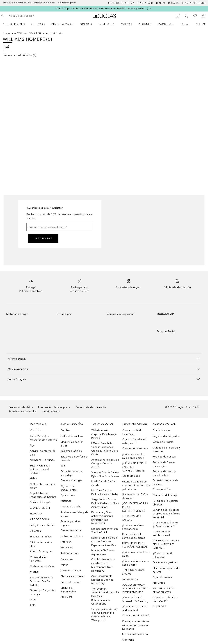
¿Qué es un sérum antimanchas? (133, 527)
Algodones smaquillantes (69, 488)
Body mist (66, 548)
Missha (34, 572)
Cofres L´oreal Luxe (72, 436)
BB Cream (36, 531)
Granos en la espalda (135, 634)
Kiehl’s (33, 478)
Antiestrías (67, 559)
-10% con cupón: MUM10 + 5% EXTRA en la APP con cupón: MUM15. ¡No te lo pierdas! (100, 8)
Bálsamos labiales (71, 451)
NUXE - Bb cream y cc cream (43, 486)
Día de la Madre (63, 24)
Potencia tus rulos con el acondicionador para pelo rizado (136, 485)
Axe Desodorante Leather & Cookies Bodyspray (102, 580)
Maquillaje (166, 24)
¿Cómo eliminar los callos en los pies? (133, 456)
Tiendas (161, 3)
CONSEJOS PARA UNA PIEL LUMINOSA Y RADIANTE (166, 544)
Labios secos (130, 579)
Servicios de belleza (121, 3)
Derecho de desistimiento (91, 407)
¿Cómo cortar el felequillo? (162, 555)
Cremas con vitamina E (135, 616)
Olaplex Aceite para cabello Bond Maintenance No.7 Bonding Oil (103, 565)
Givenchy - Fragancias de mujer (43, 592)
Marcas (126, 24)
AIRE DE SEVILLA (40, 519)
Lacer (33, 599)
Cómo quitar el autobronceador (163, 533)
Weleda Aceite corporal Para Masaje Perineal (104, 434)
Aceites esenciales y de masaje (75, 514)
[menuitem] (16, 24)
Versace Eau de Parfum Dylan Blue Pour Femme (105, 474)
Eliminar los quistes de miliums (166, 570)
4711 (33, 605)
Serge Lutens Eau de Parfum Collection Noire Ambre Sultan (105, 503)
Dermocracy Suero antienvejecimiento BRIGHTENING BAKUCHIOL (102, 518)
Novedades (107, 24)
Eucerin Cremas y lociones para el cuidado (40, 469)
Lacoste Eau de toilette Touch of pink (105, 531)
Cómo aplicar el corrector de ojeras (134, 536)
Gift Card (38, 24)
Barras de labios (70, 582)
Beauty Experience (194, 3)
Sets (63, 466)
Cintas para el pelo (72, 536)
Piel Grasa (159, 583)
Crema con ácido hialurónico (132, 432)
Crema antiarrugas (72, 480)
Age (32, 445)
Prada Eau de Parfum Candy (104, 483)
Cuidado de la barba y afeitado (166, 450)
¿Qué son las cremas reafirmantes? (135, 608)
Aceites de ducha (71, 507)
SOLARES (86, 24)
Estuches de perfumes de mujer (74, 459)
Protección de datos (21, 407)
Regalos (174, 3)
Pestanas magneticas (165, 562)
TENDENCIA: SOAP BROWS (133, 572)
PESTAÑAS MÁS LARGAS (132, 518)
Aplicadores (68, 495)
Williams (23, 34)
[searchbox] (34, 16)
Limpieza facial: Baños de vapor (135, 496)
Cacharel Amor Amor (42, 566)
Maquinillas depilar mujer (72, 444)
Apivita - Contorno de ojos (43, 453)
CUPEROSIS (160, 607)
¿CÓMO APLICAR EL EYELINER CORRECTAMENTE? (134, 467)
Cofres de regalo (163, 442)
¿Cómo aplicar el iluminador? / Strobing (135, 599)
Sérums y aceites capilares (70, 523)
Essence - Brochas (41, 537)
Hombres (44, 34)
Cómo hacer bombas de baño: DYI (165, 599)
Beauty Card (145, 3)
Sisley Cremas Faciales (43, 525)
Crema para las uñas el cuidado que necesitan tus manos (136, 625)
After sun (66, 542)
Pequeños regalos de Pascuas (166, 482)
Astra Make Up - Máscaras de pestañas (43, 438)
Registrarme (43, 238)
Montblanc (36, 430)
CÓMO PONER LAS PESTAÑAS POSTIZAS (135, 545)
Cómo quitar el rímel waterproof (134, 441)
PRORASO (36, 514)
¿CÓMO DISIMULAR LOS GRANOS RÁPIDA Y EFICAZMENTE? (135, 589)
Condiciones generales (23, 411)
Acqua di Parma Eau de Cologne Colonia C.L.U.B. (105, 464)
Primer (64, 565)
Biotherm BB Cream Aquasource (103, 552)
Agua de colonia (163, 577)
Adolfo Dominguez (41, 551)
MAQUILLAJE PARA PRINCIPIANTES (164, 590)
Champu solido (162, 489)
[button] (104, 359)
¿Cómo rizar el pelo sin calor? (136, 554)
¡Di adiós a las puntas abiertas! (166, 503)
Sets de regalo (14, 24)
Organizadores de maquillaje (72, 473)
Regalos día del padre (166, 436)
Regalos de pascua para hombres (164, 473)
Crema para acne (71, 530)
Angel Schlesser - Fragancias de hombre (43, 495)
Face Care (67, 597)
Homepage (9, 34)
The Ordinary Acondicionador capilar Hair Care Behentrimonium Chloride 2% (105, 596)
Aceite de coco (131, 476)
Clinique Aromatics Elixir (41, 544)
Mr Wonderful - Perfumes (39, 559)
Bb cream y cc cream (73, 576)
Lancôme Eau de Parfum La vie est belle (105, 492)
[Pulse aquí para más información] (149, 9)
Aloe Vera (128, 640)
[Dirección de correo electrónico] (60, 227)
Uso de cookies (51, 411)
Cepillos (65, 430)
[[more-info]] (20, 55)
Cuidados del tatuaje (165, 495)
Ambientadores (70, 553)
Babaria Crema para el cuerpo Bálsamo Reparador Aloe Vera (105, 541)
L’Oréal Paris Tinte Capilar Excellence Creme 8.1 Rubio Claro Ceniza (105, 449)
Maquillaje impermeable (68, 590)
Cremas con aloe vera (135, 448)
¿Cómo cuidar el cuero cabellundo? (136, 563)
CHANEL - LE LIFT (40, 508)
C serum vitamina (71, 571)
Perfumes (145, 24)
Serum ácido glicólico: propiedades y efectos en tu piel (166, 514)
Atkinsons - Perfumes (42, 460)
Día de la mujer (162, 430)
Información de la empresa (54, 407)
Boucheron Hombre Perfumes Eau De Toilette (41, 581)
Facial (185, 24)
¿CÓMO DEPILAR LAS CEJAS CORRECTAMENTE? (135, 507)
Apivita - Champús (41, 502)
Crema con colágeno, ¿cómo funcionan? (166, 525)
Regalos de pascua (164, 457)
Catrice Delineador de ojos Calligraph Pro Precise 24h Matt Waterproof (104, 615)
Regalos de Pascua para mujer (164, 464)
